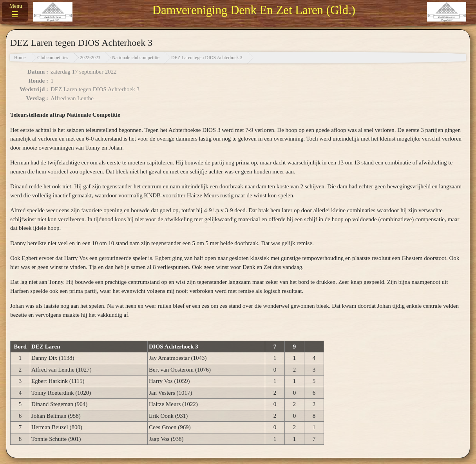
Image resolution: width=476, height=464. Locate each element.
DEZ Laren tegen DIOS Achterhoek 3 (207, 58)
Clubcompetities (53, 58)
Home (20, 58)
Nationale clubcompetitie (136, 58)
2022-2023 (90, 58)
